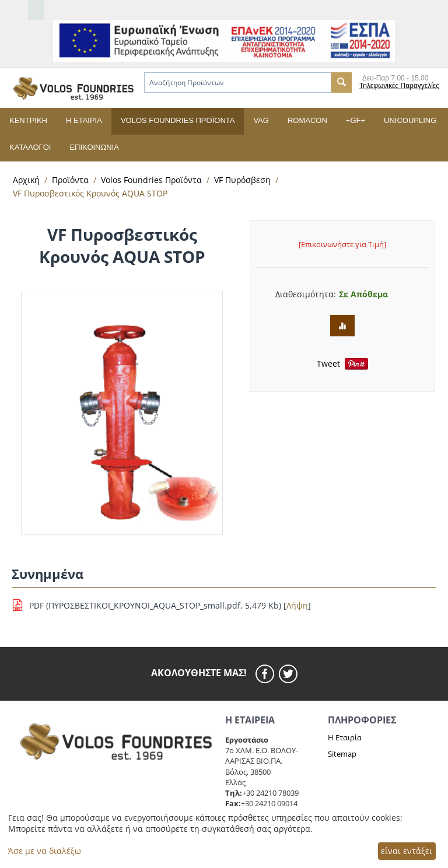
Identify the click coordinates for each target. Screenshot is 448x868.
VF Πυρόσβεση (242, 180)
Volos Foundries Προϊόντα (178, 120)
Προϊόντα (70, 180)
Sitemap (342, 754)
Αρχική (26, 180)
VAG (261, 120)
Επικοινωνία (94, 147)
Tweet (328, 363)
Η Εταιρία (345, 737)
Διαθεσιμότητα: (303, 294)
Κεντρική (28, 120)
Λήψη (297, 605)
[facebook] (267, 674)
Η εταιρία (84, 120)
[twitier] (288, 674)
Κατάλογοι (30, 147)
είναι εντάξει (407, 851)
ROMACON (307, 120)
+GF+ (356, 120)
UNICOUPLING (410, 120)
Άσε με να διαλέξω (45, 851)
